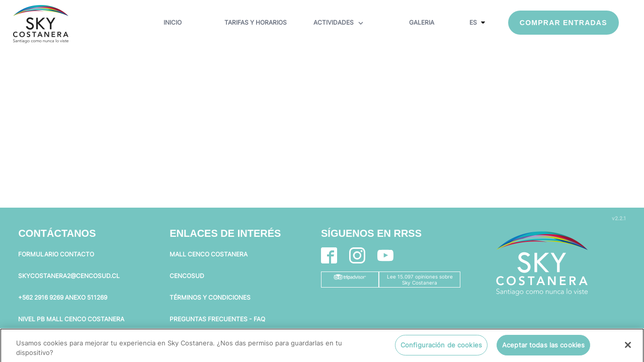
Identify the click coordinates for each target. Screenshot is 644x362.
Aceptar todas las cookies (543, 348)
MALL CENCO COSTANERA (209, 254)
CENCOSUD (187, 276)
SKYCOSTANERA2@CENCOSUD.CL (69, 276)
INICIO (173, 22)
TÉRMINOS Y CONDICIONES (210, 297)
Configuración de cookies (441, 348)
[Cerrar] (628, 348)
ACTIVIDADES (339, 23)
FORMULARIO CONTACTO (56, 254)
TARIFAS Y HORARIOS (256, 22)
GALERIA (422, 22)
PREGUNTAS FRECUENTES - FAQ (217, 319)
